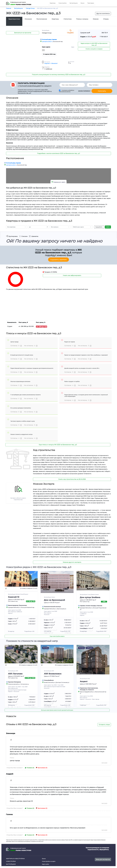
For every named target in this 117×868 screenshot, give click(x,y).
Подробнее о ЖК (29, 631)
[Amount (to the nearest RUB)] (37, 227)
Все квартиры (11, 227)
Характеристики (14, 19)
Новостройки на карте (49, 861)
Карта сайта (45, 864)
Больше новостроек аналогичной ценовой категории (57, 710)
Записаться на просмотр (23, 33)
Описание (28, 19)
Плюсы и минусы (82, 19)
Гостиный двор (47, 39)
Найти (108, 227)
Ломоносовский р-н (14, 684)
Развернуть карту (59, 182)
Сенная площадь (91, 606)
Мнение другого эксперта (72, 562)
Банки (82, 3)
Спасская (99, 606)
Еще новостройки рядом (57, 636)
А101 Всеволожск (53, 674)
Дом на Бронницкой (54, 600)
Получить (102, 91)
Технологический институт (52, 607)
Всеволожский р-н (50, 682)
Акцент (84, 681)
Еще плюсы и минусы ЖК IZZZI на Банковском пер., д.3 (58, 445)
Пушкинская (23, 605)
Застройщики (74, 3)
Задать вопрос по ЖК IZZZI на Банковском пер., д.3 (94, 44)
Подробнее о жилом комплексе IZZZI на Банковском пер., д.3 (58, 153)
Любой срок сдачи (78, 227)
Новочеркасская (93, 688)
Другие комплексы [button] (103, 14)
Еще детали (99, 227)
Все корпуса (55, 227)
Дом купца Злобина (90, 597)
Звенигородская (13, 605)
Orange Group (47, 33)
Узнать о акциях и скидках (94, 49)
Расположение (42, 19)
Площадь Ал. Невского (87, 690)
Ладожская (83, 688)
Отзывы (106, 19)
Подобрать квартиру (58, 260)
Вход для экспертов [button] (103, 859)
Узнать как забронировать (72, 275)
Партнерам (91, 3)
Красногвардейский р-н (87, 692)
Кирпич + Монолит (51, 63)
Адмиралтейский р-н (14, 607)
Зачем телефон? (84, 91)
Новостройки (63, 3)
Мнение (96, 19)
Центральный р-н (47, 42)
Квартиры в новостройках (15, 859)
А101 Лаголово (15, 674)
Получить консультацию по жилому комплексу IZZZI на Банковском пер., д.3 (59, 75)
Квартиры (53, 3)
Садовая (54, 39)
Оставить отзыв (104, 725)
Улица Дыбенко (49, 680)
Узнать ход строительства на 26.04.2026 (72, 479)
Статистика (68, 19)
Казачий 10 (14, 597)
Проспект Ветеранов (14, 682)
